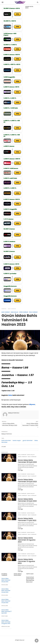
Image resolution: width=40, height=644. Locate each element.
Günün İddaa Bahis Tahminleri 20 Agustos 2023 (26, 540)
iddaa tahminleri (12, 310)
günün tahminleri (24, 313)
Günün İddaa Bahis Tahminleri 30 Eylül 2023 (27, 462)
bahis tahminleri (6, 313)
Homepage (4, 310)
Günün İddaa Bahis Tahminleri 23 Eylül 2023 (27, 500)
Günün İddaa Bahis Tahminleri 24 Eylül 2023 (27, 481)
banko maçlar (14, 313)
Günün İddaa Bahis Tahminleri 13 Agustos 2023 (26, 561)
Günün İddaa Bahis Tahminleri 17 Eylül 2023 (27, 520)
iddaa (10, 396)
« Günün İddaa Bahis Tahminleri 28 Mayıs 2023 (10, 425)
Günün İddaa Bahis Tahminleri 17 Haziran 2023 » (30, 426)
